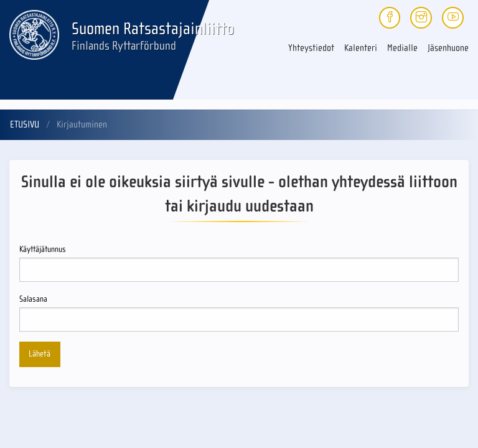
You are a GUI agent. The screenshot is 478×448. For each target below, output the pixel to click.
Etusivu (25, 124)
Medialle (402, 48)
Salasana (239, 313)
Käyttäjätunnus (239, 263)
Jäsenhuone (448, 48)
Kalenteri (361, 48)
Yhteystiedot (311, 48)
